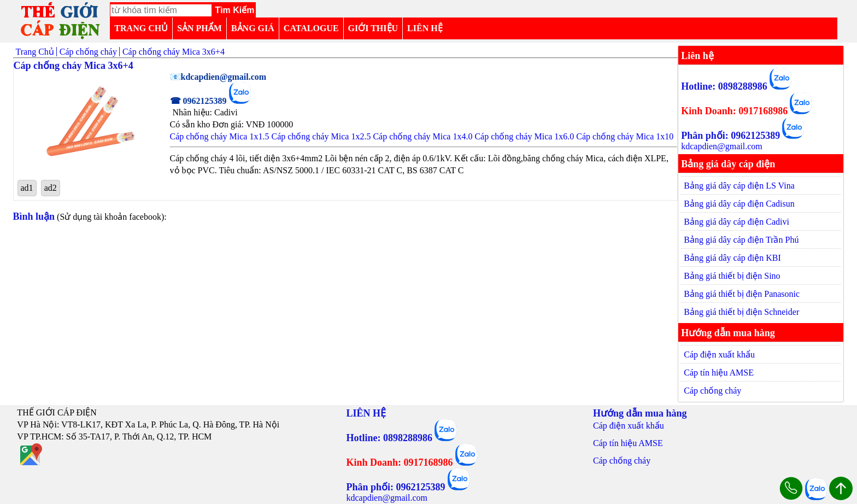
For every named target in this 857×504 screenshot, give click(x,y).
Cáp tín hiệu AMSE (719, 373)
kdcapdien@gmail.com (721, 146)
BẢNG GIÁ (253, 28)
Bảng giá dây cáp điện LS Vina (739, 186)
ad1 (27, 188)
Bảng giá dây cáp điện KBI (732, 258)
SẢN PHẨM (199, 28)
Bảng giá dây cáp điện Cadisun (739, 204)
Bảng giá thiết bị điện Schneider (741, 312)
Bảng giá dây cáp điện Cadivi (736, 222)
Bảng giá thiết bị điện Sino (732, 276)
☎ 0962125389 (198, 101)
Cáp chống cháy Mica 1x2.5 (321, 136)
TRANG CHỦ (141, 28)
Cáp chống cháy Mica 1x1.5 (220, 136)
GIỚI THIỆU (373, 28)
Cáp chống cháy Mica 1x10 (625, 136)
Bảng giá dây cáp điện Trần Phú (741, 240)
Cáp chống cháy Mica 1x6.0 (524, 136)
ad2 (51, 188)
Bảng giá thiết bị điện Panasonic (742, 294)
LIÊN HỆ (425, 28)
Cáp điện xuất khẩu (719, 354)
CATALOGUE (311, 28)
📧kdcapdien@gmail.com (218, 77)
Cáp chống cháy (712, 391)
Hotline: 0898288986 (724, 86)
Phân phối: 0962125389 (730, 136)
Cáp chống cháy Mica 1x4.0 (422, 136)
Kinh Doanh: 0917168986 (734, 111)
